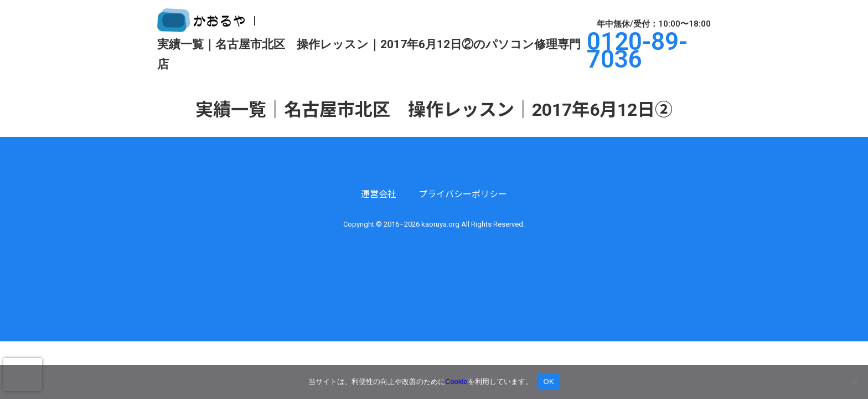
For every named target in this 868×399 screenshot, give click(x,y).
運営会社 (379, 194)
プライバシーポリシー (463, 194)
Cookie (456, 382)
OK (549, 382)
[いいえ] (854, 382)
